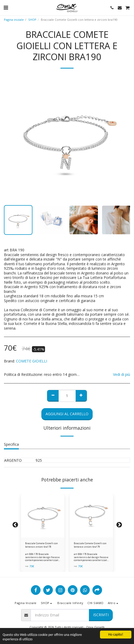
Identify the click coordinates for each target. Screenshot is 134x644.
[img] (43, 516)
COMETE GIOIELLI (32, 361)
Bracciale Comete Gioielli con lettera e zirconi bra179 (90, 545)
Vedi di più (122, 375)
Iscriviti (101, 615)
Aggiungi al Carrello (67, 414)
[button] (6, 7)
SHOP (32, 20)
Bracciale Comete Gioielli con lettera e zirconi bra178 (41, 545)
